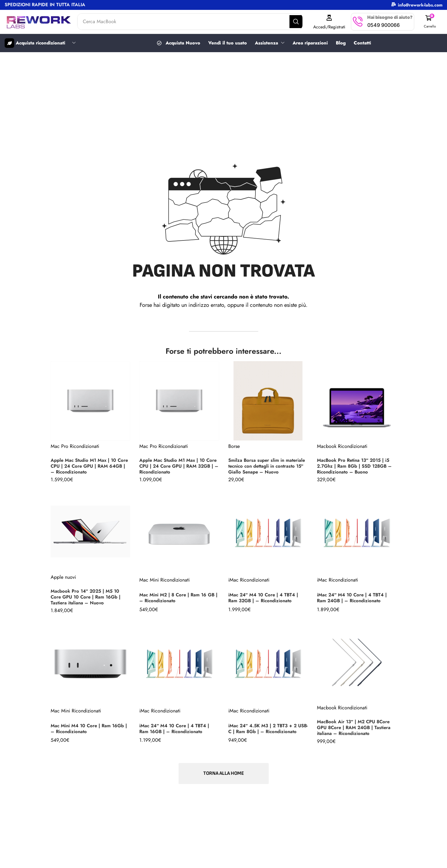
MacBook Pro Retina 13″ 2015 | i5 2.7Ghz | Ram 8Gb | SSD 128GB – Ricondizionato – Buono (357, 467)
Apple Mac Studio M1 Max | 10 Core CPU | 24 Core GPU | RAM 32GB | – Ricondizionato (176, 467)
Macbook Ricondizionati (342, 446)
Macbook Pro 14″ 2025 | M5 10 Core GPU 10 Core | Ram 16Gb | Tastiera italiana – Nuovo (88, 599)
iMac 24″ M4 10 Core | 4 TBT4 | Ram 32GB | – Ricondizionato (265, 600)
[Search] (301, 22)
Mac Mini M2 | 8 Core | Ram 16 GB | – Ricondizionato (179, 600)
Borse (234, 443)
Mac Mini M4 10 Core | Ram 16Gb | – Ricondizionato (89, 731)
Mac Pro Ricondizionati (75, 446)
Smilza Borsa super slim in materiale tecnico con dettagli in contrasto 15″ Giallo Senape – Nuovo (264, 465)
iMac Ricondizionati (249, 583)
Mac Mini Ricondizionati (164, 583)
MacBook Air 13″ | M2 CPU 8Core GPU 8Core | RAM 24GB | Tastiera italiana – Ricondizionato (356, 730)
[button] (431, 22)
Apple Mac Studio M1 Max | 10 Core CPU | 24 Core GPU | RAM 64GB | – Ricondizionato (87, 467)
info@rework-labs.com (420, 5)
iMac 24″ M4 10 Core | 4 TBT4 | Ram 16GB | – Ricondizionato (176, 731)
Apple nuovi (63, 580)
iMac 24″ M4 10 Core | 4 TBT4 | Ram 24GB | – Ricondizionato (354, 600)
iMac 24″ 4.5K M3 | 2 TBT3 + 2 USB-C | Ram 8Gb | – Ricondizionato (265, 730)
